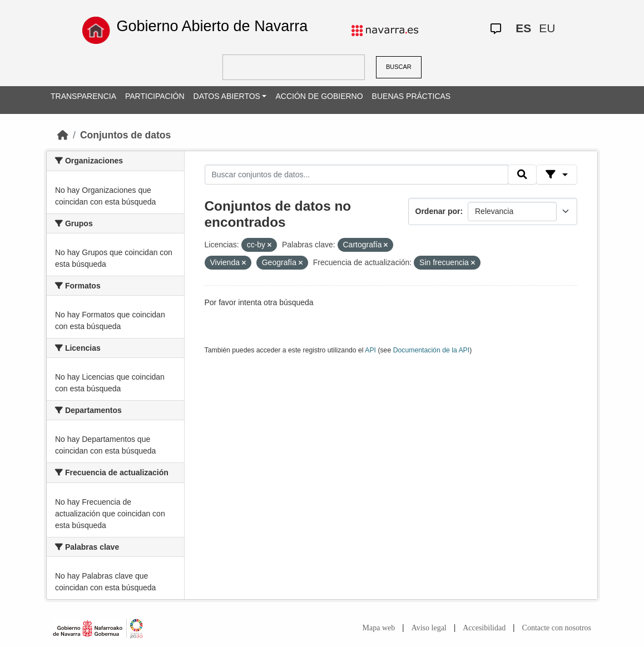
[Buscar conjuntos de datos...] (356, 175)
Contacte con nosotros (557, 628)
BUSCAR (399, 67)
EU (547, 28)
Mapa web (379, 628)
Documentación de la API (432, 350)
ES (523, 28)
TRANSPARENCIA (83, 96)
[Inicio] (63, 135)
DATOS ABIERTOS (227, 96)
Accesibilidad (484, 628)
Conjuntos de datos (125, 135)
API (370, 350)
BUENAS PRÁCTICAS (412, 96)
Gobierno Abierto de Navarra (212, 26)
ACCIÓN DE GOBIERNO (319, 96)
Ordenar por (438, 211)
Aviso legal (429, 628)
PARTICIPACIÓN (155, 96)
